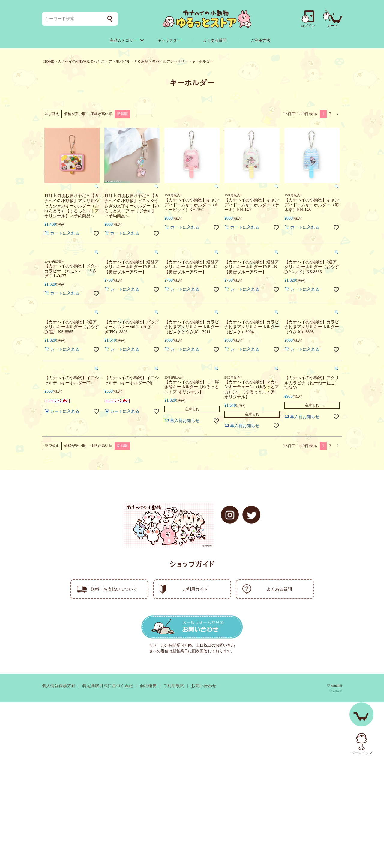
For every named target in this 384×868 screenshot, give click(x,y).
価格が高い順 (101, 114)
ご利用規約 (174, 686)
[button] (338, 114)
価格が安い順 (75, 114)
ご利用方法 (261, 40)
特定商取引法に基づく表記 (108, 686)
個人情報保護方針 (59, 686)
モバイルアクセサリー (170, 61)
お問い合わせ (204, 686)
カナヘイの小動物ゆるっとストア (85, 61)
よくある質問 (215, 40)
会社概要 (148, 686)
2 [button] (330, 114)
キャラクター (169, 40)
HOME (49, 61)
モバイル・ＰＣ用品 (132, 61)
